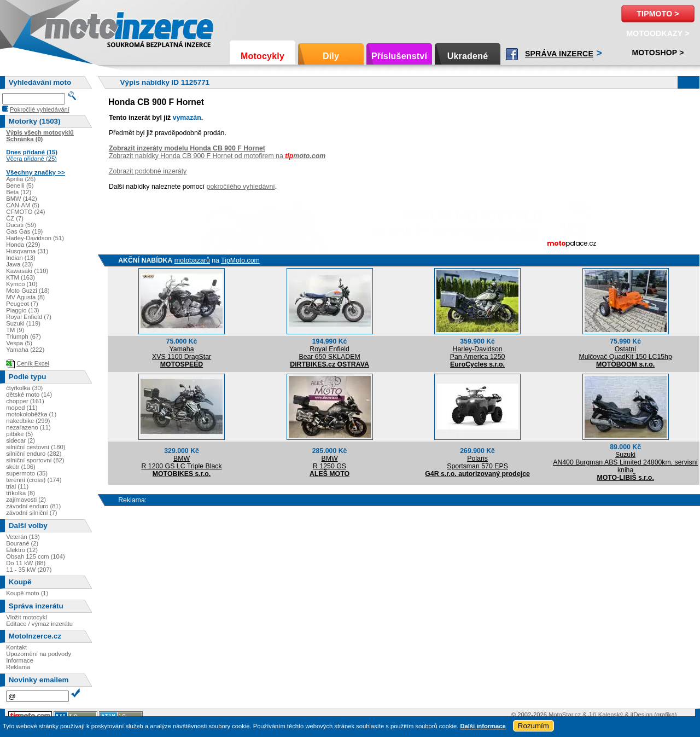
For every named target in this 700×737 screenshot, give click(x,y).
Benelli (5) (20, 185)
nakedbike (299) (28, 421)
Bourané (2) (22, 543)
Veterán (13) (23, 537)
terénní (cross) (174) (34, 480)
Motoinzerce (68, 27)
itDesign (641, 715)
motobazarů (192, 260)
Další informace (483, 726)
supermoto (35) (27, 473)
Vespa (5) (19, 343)
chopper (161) (25, 401)
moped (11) (22, 408)
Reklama (18, 667)
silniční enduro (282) (34, 454)
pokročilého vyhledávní (241, 187)
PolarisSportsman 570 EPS (477, 462)
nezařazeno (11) (28, 427)
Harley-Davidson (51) (35, 238)
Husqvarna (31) (27, 251)
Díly (331, 56)
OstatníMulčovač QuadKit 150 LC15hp (625, 353)
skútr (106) (21, 467)
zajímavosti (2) (26, 500)
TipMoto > (658, 14)
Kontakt (16, 647)
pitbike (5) (19, 434)
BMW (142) (22, 199)
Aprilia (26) (21, 179)
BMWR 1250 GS (329, 462)
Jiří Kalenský (606, 715)
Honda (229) (23, 245)
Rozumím (533, 726)
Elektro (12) (22, 550)
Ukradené (468, 56)
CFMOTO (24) (25, 212)
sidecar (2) (21, 440)
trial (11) (17, 486)
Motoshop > (658, 53)
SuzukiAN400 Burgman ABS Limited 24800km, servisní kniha (625, 462)
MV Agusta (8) (25, 297)
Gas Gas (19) (24, 231)
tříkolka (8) (21, 493)
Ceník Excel (33, 363)
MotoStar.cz (565, 715)
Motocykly (262, 56)
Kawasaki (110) (27, 271)
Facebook (512, 54)
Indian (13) (21, 258)
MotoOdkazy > (658, 33)
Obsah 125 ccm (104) (36, 556)
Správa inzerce (559, 54)
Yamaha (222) (25, 350)
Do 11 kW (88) (26, 563)
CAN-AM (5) (23, 205)
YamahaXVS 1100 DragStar (182, 353)
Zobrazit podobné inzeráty (148, 171)
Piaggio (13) (22, 310)
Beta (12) (19, 192)
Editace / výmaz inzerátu (39, 624)
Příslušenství (399, 56)
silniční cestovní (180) (36, 447)
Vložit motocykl (27, 617)
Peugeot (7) (22, 304)
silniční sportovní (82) (35, 460)
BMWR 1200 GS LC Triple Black (181, 462)
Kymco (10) (22, 284)
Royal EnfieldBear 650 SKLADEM (329, 353)
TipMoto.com (240, 260)
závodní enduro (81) (33, 506)
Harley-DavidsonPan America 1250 (478, 353)
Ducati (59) (21, 225)
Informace (20, 660)
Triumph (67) (24, 336)
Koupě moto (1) (27, 593)
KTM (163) (21, 277)
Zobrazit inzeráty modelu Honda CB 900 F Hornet (187, 148)
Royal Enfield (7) (29, 317)
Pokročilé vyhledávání (40, 109)
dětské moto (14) (29, 394)
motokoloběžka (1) (31, 414)
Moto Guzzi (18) (28, 291)
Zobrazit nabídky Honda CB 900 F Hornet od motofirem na (217, 156)
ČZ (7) (15, 218)
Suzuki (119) (23, 323)
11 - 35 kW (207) (29, 570)
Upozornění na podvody (39, 654)
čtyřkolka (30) (24, 388)
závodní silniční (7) (31, 513)
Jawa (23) (19, 264)
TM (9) (15, 330)
